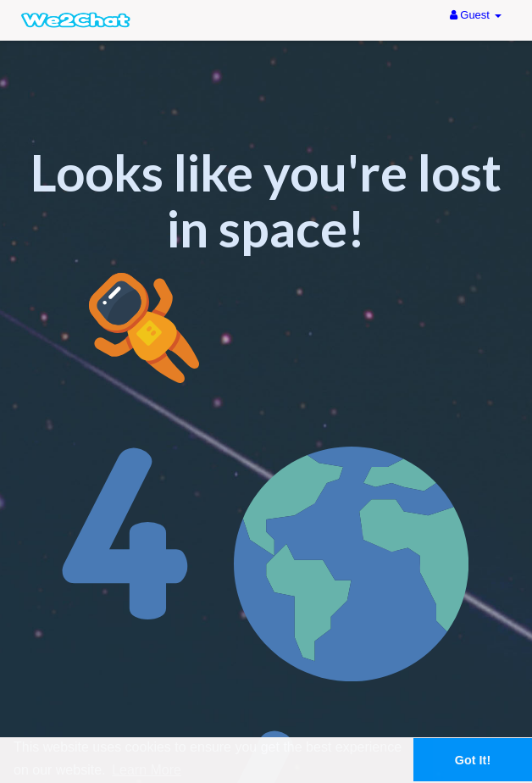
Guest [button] (476, 15)
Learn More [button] (147, 770)
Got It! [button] (473, 760)
